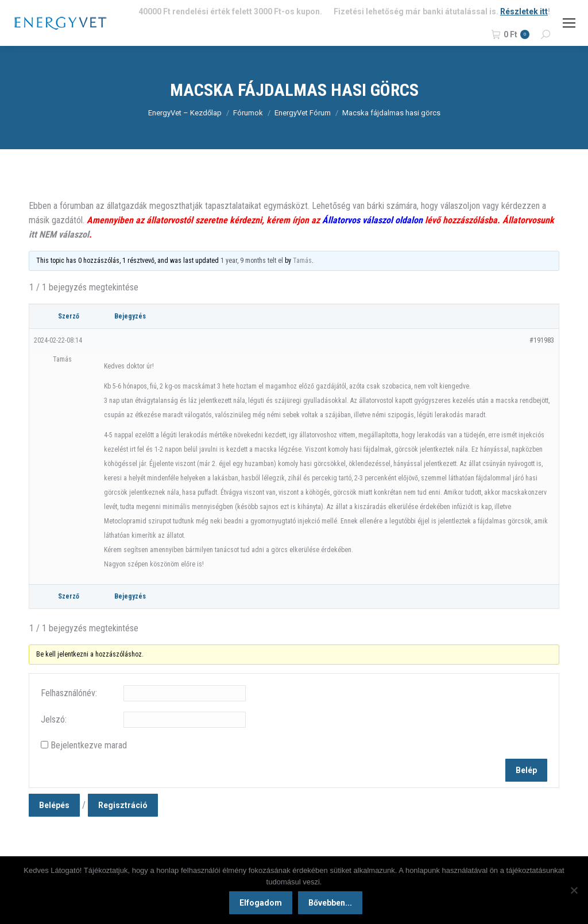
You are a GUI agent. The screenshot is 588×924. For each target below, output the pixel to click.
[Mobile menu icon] (569, 23)
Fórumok (248, 113)
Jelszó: (54, 719)
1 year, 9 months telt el (252, 261)
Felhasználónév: (69, 693)
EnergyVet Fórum (303, 113)
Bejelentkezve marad (89, 745)
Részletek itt (524, 11)
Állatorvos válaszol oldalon (372, 220)
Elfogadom (262, 904)
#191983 (542, 340)
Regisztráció (123, 805)
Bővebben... (331, 904)
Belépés (54, 805)
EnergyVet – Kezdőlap (185, 113)
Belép (526, 770)
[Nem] (574, 891)
